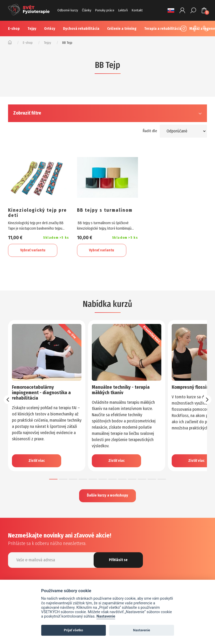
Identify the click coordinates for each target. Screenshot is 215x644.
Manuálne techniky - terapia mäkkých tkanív (121, 390)
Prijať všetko (73, 630)
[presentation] (8, 400)
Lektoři (123, 10)
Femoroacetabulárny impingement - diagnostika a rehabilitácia (41, 393)
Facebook (193, 29)
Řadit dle (150, 131)
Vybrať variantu (33, 250)
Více (154, 29)
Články (87, 10)
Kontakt (137, 10)
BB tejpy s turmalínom (105, 210)
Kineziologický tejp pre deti (37, 213)
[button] (53, 479)
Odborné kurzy (68, 10)
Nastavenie (106, 616)
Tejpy (32, 29)
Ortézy (50, 29)
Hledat (193, 10)
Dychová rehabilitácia (81, 29)
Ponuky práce (105, 10)
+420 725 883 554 (204, 29)
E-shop (14, 29)
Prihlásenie (182, 10)
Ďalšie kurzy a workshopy (107, 496)
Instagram (182, 29)
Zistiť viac (37, 461)
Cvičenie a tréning (122, 29)
